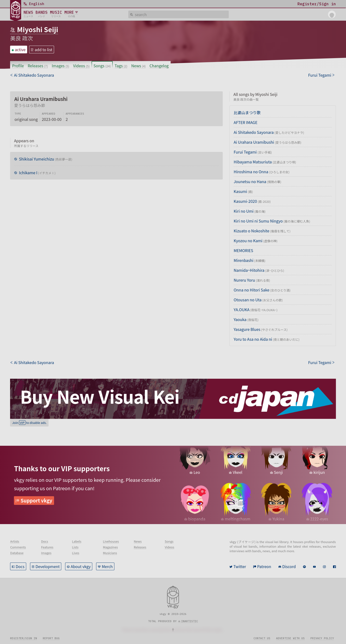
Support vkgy (37, 500)
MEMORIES (243, 250)
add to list (43, 50)
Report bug (51, 638)
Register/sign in (24, 638)
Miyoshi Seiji (38, 29)
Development (48, 566)
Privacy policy (322, 638)
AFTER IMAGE (245, 122)
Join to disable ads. (29, 423)
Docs (20, 566)
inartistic (190, 621)
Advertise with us (290, 638)
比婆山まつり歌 (247, 112)
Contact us (262, 638)
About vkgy (81, 566)
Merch (107, 566)
